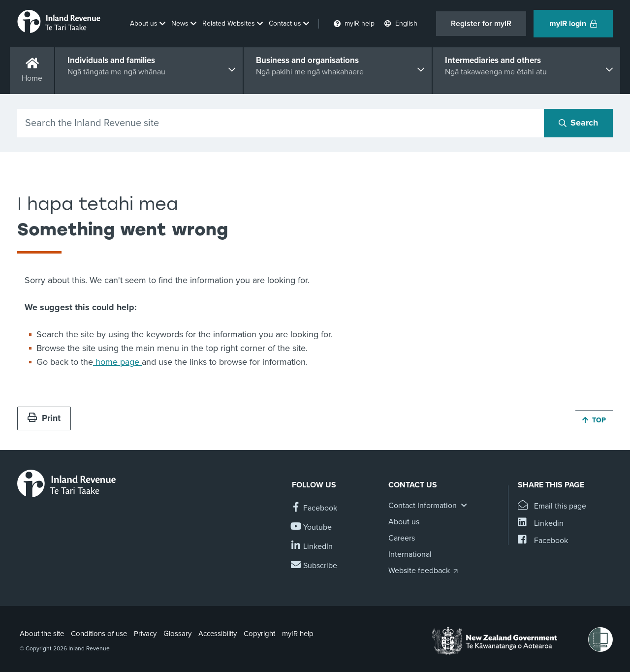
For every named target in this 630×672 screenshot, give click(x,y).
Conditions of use (99, 634)
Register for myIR (481, 24)
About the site (42, 634)
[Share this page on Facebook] (543, 541)
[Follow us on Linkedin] (312, 547)
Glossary (177, 634)
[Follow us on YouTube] (312, 528)
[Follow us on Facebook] (315, 508)
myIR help (298, 634)
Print (44, 418)
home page (117, 362)
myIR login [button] (573, 24)
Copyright (259, 634)
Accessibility (218, 634)
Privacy (145, 634)
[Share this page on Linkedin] (541, 524)
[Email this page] (552, 506)
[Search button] (578, 123)
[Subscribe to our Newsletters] (315, 566)
